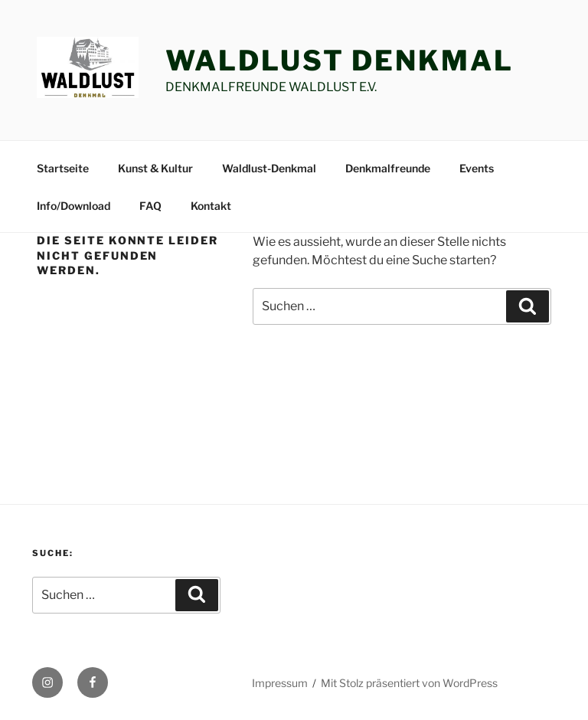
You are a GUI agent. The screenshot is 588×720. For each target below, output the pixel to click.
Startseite (63, 168)
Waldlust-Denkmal (269, 168)
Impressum (280, 683)
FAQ (150, 206)
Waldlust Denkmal (339, 61)
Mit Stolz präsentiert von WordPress (409, 683)
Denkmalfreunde (388, 168)
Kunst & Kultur (155, 168)
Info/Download (73, 206)
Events (477, 168)
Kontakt (211, 206)
